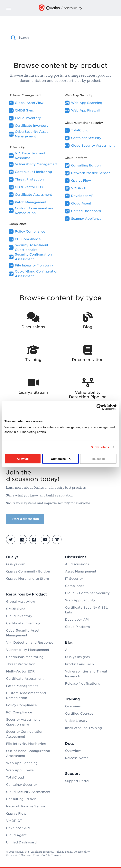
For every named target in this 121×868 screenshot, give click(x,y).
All (67, 650)
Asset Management (81, 571)
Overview (73, 706)
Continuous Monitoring (25, 657)
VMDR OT (14, 821)
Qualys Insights (77, 657)
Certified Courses (79, 714)
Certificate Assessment (25, 679)
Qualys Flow (16, 814)
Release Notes (77, 758)
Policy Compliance (21, 705)
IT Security (74, 579)
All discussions (77, 564)
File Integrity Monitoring (26, 744)
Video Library (76, 721)
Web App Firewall (21, 770)
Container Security (21, 785)
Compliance (75, 586)
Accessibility (82, 852)
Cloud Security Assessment (28, 792)
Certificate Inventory (23, 623)
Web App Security (80, 600)
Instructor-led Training (83, 728)
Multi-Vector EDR (20, 671)
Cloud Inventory (19, 616)
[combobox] (64, 38)
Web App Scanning (22, 763)
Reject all (98, 459)
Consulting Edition (21, 799)
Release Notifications (82, 684)
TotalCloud (15, 777)
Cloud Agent (16, 835)
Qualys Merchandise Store (28, 579)
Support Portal (77, 781)
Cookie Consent (51, 856)
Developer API (18, 828)
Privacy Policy (64, 852)
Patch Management (22, 686)
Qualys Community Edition (28, 571)
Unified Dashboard (21, 842)
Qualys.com (16, 564)
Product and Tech (79, 664)
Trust (36, 856)
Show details (100, 447)
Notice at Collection (18, 856)
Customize (61, 459)
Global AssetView (21, 602)
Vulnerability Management (28, 650)
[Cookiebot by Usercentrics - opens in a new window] (99, 407)
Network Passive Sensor (26, 806)
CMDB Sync (16, 609)
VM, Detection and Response (30, 643)
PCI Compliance (19, 712)
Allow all (23, 459)
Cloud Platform (77, 627)
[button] (14, 38)
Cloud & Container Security (87, 593)
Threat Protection (21, 664)
